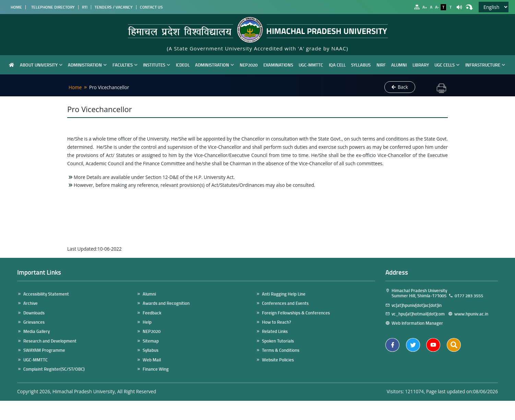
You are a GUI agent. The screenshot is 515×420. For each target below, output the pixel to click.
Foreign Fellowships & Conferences (296, 313)
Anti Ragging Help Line (284, 294)
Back (400, 87)
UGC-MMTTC (311, 65)
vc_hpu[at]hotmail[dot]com (419, 314)
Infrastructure (485, 65)
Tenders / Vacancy (114, 7)
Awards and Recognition (166, 303)
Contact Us (151, 7)
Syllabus (361, 65)
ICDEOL (183, 65)
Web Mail (152, 360)
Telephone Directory (52, 7)
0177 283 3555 (469, 296)
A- (437, 7)
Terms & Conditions (281, 350)
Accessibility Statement (46, 294)
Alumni (399, 65)
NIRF (381, 65)
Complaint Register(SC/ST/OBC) (54, 369)
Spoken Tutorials (278, 341)
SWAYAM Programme (44, 350)
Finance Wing (156, 369)
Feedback (152, 313)
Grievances (34, 322)
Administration (87, 65)
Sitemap (151, 341)
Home (15, 7)
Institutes (157, 65)
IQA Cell (337, 65)
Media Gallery (37, 331)
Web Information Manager (417, 323)
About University (41, 65)
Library (421, 65)
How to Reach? (277, 322)
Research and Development (50, 341)
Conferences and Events (285, 303)
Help (147, 322)
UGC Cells (447, 65)
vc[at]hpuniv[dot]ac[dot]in (417, 305)
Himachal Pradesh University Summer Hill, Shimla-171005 (416, 293)
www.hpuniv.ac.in (474, 314)
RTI (85, 7)
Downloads (34, 313)
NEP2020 (249, 65)
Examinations (278, 65)
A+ (425, 7)
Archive (31, 303)
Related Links (275, 331)
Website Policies (278, 360)
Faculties (125, 65)
